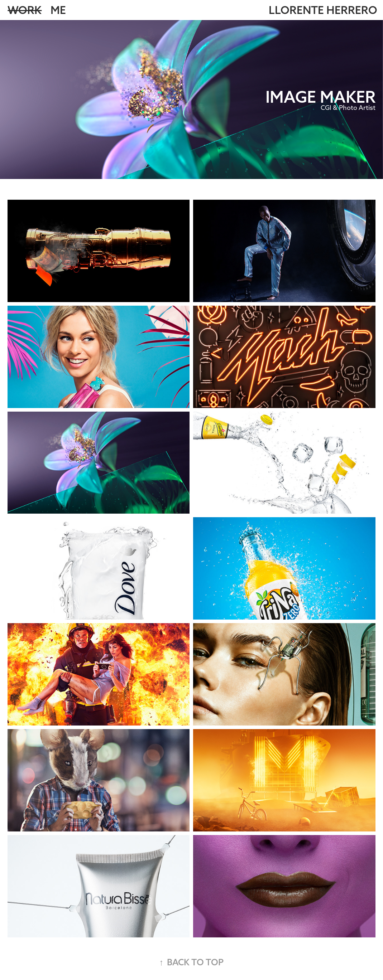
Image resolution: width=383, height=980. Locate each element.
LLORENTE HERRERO (323, 10)
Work (25, 10)
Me (58, 10)
